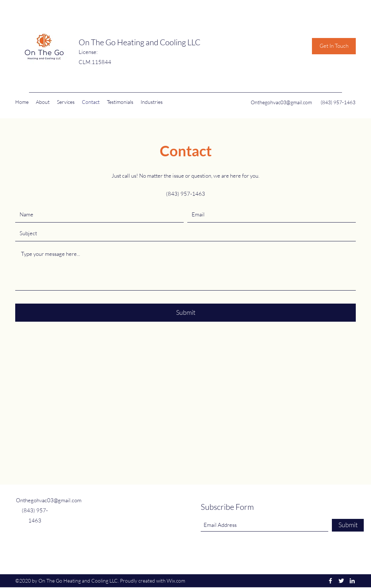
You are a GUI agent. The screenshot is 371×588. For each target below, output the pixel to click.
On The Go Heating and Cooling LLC (139, 42)
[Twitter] (341, 581)
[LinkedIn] (352, 581)
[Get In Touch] (334, 46)
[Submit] (185, 313)
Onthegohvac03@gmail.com (281, 102)
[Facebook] (330, 581)
